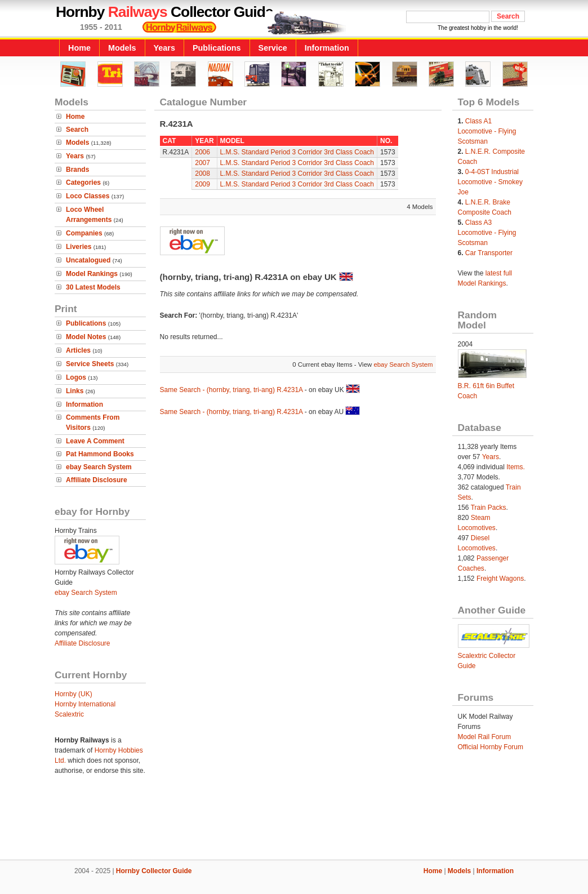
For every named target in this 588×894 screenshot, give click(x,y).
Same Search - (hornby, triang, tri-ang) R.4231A (231, 390)
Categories (83, 183)
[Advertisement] (294, 821)
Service (273, 48)
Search (77, 130)
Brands (77, 170)
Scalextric (69, 714)
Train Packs (489, 508)
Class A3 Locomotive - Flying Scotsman (487, 233)
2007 (202, 163)
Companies (84, 233)
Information (327, 48)
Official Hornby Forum (491, 747)
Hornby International (85, 704)
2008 (202, 174)
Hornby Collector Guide (154, 871)
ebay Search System (99, 467)
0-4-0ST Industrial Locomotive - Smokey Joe (490, 182)
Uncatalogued (88, 260)
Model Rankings (92, 274)
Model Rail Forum (485, 737)
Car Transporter (489, 253)
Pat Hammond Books (100, 454)
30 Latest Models (93, 287)
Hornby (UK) (73, 694)
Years (164, 48)
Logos (76, 377)
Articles (78, 350)
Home (79, 48)
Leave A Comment (95, 441)
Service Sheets (90, 364)
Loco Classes (88, 196)
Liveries (79, 247)
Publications (217, 48)
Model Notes (86, 337)
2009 (202, 184)
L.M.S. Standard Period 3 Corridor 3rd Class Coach (297, 152)
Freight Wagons (500, 579)
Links (75, 391)
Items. (516, 467)
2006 (202, 152)
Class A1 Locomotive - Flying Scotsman (487, 131)
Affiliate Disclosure (97, 480)
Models (122, 48)
